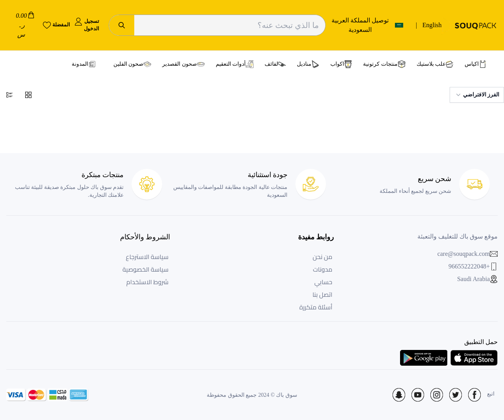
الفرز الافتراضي (477, 95)
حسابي (323, 282)
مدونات (323, 269)
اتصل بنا (322, 294)
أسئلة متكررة (316, 307)
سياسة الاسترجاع (147, 257)
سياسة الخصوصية (145, 269)
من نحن (322, 257)
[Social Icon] (474, 395)
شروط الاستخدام (147, 282)
